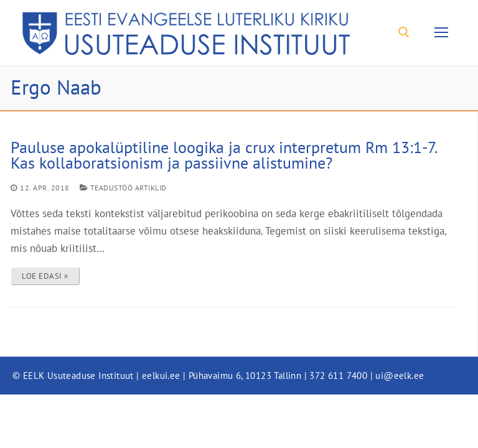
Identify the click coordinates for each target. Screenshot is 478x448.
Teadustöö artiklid (123, 187)
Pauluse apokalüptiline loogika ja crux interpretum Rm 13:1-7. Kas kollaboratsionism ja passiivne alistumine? (224, 155)
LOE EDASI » (45, 276)
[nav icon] (441, 33)
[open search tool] (404, 32)
